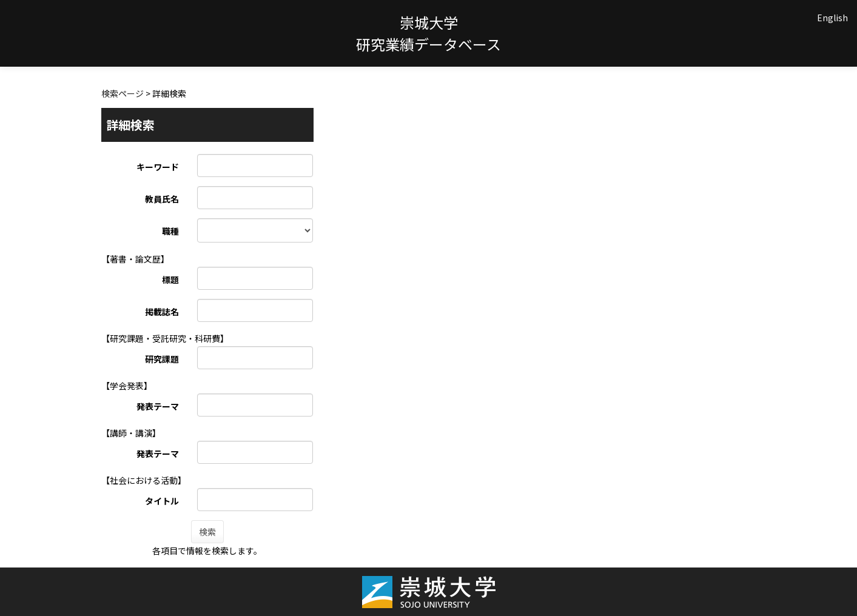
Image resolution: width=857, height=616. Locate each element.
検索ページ (123, 93)
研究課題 (162, 359)
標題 (170, 280)
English (832, 18)
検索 (207, 532)
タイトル (162, 501)
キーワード (158, 167)
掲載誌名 (162, 312)
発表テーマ (158, 406)
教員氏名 (162, 199)
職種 (170, 231)
